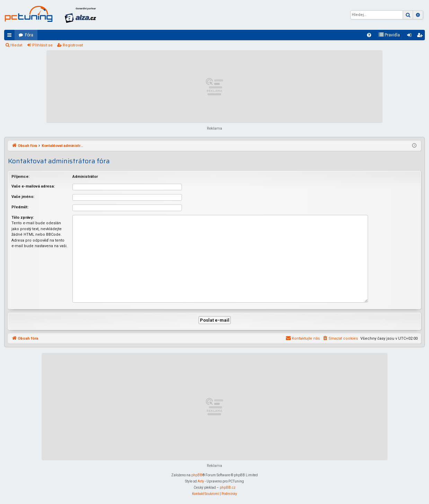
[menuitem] (369, 35)
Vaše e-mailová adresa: (33, 186)
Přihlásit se (42, 45)
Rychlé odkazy (11, 36)
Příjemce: (20, 177)
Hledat (16, 45)
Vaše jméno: (23, 197)
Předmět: (20, 207)
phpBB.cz (228, 487)
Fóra (29, 35)
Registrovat (73, 45)
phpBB (197, 474)
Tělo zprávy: (23, 218)
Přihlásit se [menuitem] (411, 36)
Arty (201, 481)
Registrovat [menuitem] (421, 36)
